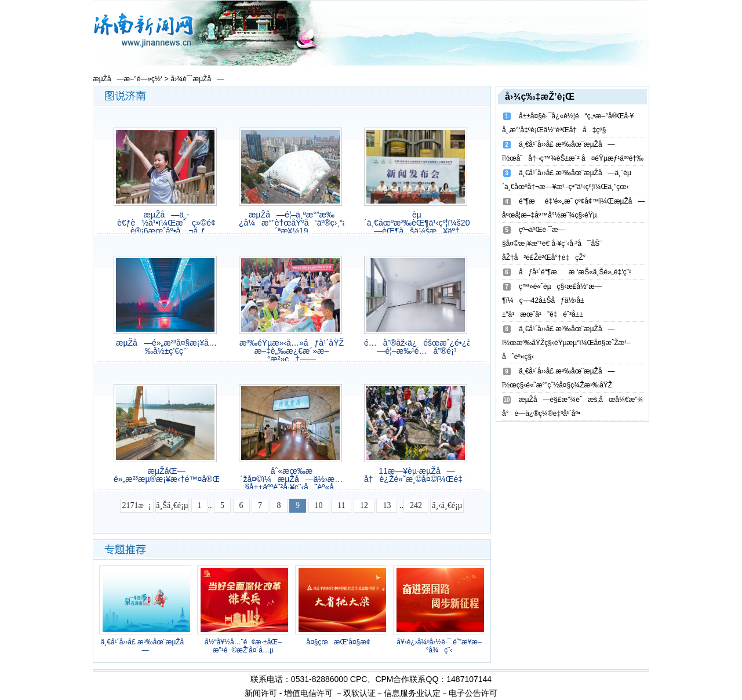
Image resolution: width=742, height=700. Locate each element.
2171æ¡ (137, 505)
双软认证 (359, 693)
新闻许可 (261, 693)
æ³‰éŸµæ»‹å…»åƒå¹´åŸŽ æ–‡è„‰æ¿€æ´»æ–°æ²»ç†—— (292, 351)
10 (319, 505)
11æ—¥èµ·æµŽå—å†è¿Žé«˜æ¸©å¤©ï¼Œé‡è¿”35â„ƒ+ (417, 475)
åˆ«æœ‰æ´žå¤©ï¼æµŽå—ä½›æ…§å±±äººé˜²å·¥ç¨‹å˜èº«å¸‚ (292, 479)
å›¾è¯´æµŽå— (198, 79)
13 (387, 505)
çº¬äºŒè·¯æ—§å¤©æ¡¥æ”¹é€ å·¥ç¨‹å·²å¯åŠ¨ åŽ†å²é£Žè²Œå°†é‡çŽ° (552, 244)
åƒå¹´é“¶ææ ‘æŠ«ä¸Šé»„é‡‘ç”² (575, 272)
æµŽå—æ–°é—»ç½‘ (128, 79)
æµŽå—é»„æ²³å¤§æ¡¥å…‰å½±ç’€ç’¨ (166, 347)
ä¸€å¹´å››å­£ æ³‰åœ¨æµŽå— (146, 646)
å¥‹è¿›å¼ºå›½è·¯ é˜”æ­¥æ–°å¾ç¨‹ (439, 646)
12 (364, 505)
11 (341, 505)
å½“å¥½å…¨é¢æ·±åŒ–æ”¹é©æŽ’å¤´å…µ (243, 646)
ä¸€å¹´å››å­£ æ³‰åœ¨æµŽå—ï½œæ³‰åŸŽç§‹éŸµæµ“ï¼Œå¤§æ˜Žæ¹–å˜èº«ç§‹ (566, 343)
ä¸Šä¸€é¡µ (172, 505)
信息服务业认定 (412, 693)
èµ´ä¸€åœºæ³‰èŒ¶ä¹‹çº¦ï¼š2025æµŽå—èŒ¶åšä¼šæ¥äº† (417, 223)
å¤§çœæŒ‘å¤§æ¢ (341, 642)
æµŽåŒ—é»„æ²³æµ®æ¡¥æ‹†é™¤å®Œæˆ (166, 475)
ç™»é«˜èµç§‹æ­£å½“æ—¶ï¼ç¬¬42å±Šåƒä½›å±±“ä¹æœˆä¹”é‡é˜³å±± (552, 300)
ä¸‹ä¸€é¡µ (447, 505)
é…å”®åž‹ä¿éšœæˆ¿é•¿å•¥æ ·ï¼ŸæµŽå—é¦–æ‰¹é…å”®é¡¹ (417, 347)
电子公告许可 (473, 693)
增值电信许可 (308, 693)
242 (416, 505)
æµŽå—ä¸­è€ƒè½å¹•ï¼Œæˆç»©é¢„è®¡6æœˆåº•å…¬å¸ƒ (166, 223)
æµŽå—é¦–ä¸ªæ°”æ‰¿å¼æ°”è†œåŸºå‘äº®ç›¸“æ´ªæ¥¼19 (292, 223)
